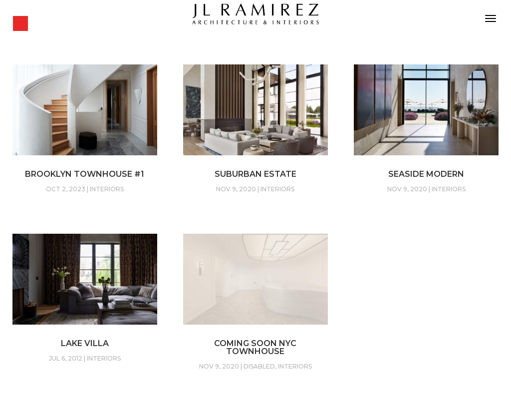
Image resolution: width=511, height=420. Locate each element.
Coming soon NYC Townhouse (255, 347)
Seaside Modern (426, 174)
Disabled (259, 366)
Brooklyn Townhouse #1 (85, 174)
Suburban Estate (255, 174)
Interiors (107, 189)
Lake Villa (85, 343)
